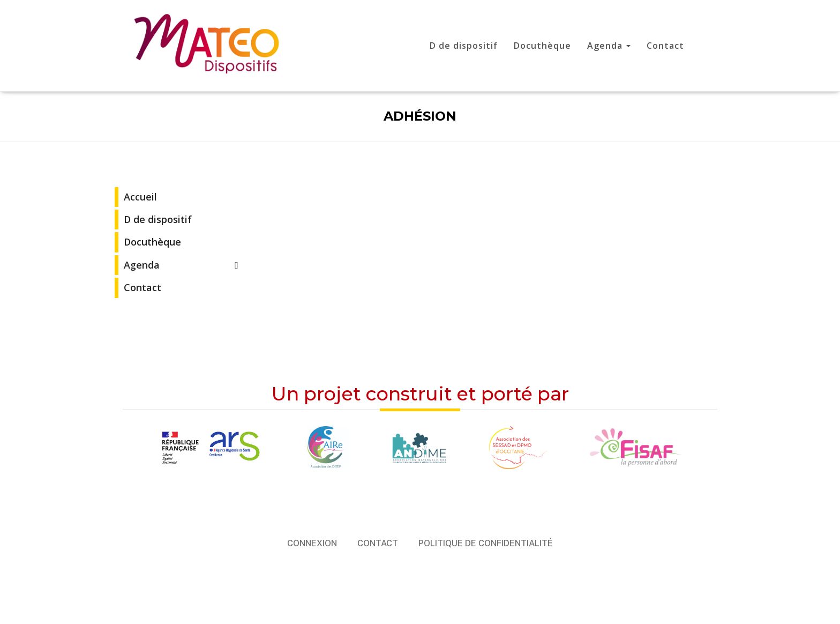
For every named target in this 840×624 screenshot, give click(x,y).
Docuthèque (542, 46)
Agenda (609, 46)
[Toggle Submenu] (237, 265)
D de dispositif (464, 46)
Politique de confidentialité (486, 543)
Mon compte (717, 47)
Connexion (312, 543)
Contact (665, 46)
